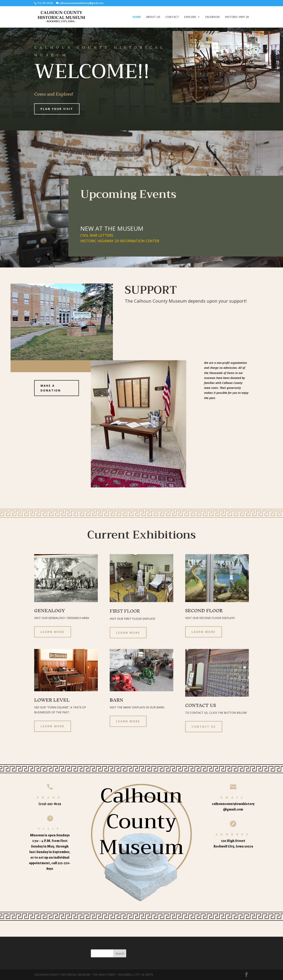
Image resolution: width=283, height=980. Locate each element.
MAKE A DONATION (51, 388)
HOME (137, 17)
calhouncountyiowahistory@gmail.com (233, 806)
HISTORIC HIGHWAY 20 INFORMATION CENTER (120, 241)
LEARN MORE (53, 632)
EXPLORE (190, 17)
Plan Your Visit (57, 109)
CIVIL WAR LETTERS (97, 235)
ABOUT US (153, 17)
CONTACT (172, 17)
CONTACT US (204, 727)
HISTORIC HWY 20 (237, 17)
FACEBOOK (213, 17)
